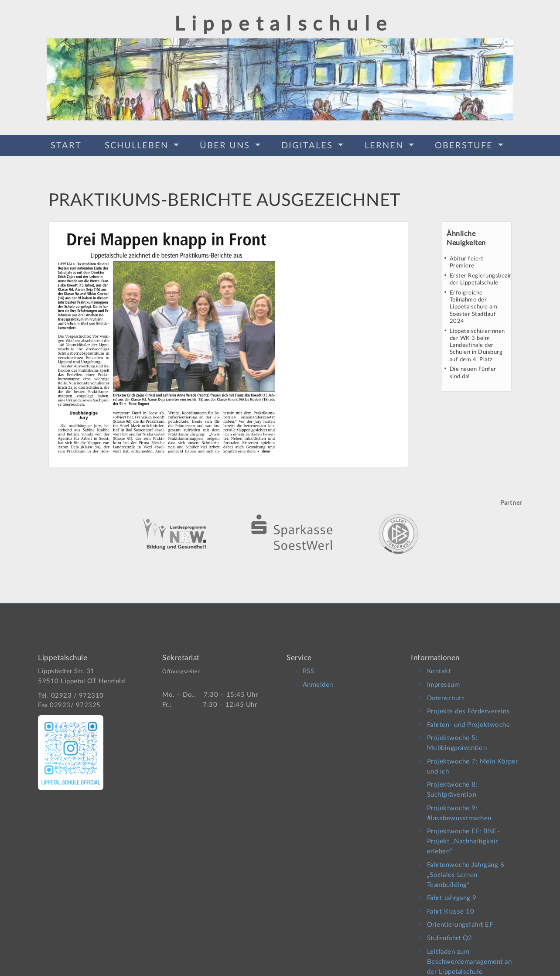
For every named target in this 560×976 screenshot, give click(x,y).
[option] (280, 520)
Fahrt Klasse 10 (451, 906)
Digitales (309, 145)
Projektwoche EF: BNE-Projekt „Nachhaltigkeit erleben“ (464, 836)
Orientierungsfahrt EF (460, 919)
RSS (309, 666)
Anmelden (318, 679)
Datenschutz (446, 693)
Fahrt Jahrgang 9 (452, 892)
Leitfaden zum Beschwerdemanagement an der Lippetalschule (470, 956)
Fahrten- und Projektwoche (469, 719)
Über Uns (226, 145)
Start (66, 145)
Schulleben (138, 145)
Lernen (386, 145)
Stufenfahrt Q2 (450, 933)
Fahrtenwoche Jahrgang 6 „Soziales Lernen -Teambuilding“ (466, 869)
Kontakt (439, 666)
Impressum (444, 679)
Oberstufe (465, 145)
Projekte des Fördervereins (468, 706)
